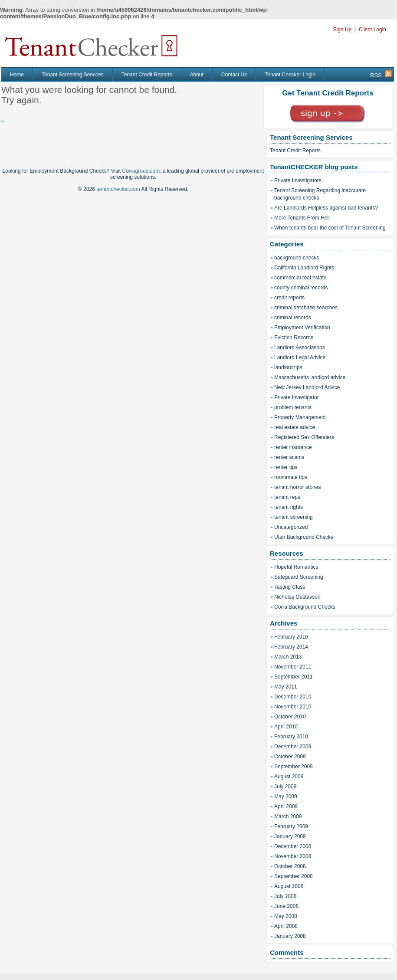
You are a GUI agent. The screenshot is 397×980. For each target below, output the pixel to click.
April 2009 (286, 806)
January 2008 (290, 936)
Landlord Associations (300, 347)
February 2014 (291, 647)
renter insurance (293, 447)
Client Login (372, 29)
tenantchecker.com (118, 189)
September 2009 (294, 767)
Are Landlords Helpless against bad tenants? (326, 208)
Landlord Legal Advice (300, 357)
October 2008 (290, 866)
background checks (297, 258)
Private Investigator (297, 397)
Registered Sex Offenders (304, 437)
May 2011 (286, 687)
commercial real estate (300, 278)
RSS (381, 74)
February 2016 (291, 637)
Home (17, 75)
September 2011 (294, 677)
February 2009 (291, 826)
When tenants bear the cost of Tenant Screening (330, 228)
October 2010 (290, 717)
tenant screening (294, 517)
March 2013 (288, 657)
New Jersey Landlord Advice (307, 387)
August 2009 (289, 777)
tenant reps (287, 497)
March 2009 (288, 816)
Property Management (300, 417)
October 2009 (290, 757)
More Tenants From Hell (302, 218)
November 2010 (293, 707)
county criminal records (301, 288)
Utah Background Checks (304, 537)
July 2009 (285, 787)
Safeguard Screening (299, 577)
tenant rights (289, 507)
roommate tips (291, 477)
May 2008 (286, 916)
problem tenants (293, 407)
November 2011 (293, 667)
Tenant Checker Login (290, 75)
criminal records (293, 318)
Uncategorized (291, 527)
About (197, 75)
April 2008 (286, 926)
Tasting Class (290, 587)
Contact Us (234, 75)
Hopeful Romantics (296, 567)
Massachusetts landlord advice (310, 377)
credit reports (289, 298)
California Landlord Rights (304, 268)
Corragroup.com (141, 171)
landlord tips (288, 367)
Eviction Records (294, 338)
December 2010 (293, 697)
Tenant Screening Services (73, 75)
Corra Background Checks (305, 607)
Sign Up (342, 29)
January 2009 (290, 836)
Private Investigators (298, 180)
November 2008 (293, 856)
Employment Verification (302, 328)
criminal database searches (306, 308)
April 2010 (286, 727)
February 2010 (291, 737)
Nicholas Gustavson (297, 597)
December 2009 (293, 747)
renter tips (286, 467)
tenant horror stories (297, 487)
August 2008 (289, 886)
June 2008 (286, 906)
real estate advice (295, 427)
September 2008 (294, 876)
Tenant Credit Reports (147, 75)
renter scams (289, 457)
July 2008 (285, 896)
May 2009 (286, 796)
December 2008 (293, 846)
